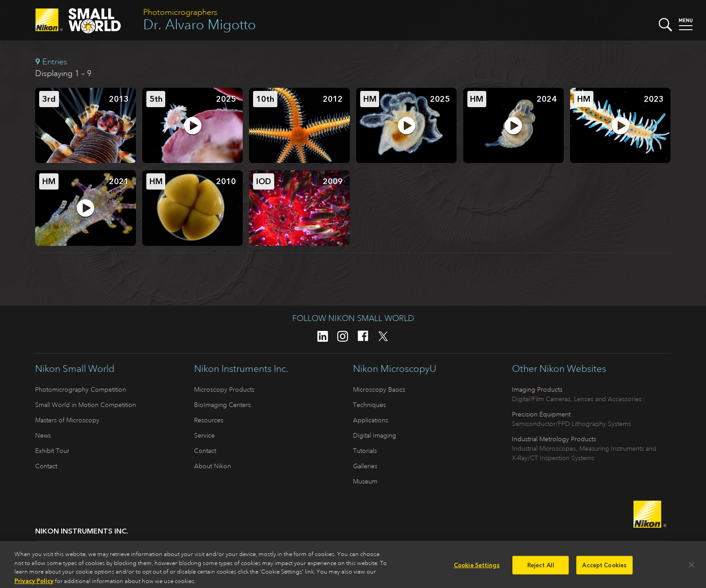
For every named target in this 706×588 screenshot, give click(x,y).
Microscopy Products (224, 389)
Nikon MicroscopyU (395, 369)
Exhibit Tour (52, 451)
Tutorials (365, 451)
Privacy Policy (34, 584)
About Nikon (213, 466)
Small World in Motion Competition (86, 405)
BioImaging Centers (222, 405)
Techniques (369, 405)
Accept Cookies (604, 568)
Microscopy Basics (379, 389)
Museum (365, 481)
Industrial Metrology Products (554, 439)
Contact (46, 466)
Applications (371, 420)
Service (204, 435)
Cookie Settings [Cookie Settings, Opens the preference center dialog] (477, 568)
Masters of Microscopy (67, 420)
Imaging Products (537, 389)
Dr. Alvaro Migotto (199, 25)
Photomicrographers (180, 12)
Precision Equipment (541, 414)
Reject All (541, 568)
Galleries (365, 466)
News (43, 435)
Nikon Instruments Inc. (241, 369)
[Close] (692, 568)
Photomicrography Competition (81, 389)
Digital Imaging (375, 435)
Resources (209, 420)
